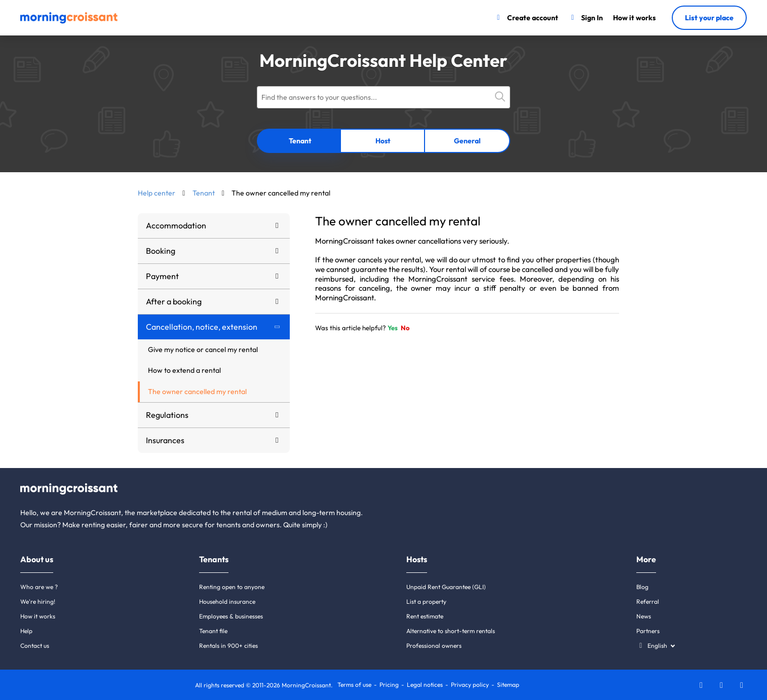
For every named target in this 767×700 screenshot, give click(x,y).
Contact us (35, 646)
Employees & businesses (231, 616)
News (644, 616)
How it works (38, 616)
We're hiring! (38, 601)
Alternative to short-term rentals (451, 631)
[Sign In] (586, 18)
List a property (426, 601)
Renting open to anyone (232, 587)
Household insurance (227, 601)
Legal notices (425, 685)
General (467, 141)
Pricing (389, 685)
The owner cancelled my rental (197, 392)
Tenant (300, 141)
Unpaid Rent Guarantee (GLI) (446, 587)
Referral (648, 601)
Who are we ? (39, 587)
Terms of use (354, 685)
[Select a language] (655, 646)
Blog (642, 587)
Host (383, 141)
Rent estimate (425, 616)
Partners (648, 631)
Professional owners (434, 646)
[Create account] (526, 18)
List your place (709, 18)
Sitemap (508, 685)
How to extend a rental (184, 370)
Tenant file (213, 631)
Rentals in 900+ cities (228, 646)
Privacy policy (470, 685)
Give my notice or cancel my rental (203, 349)
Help (26, 631)
